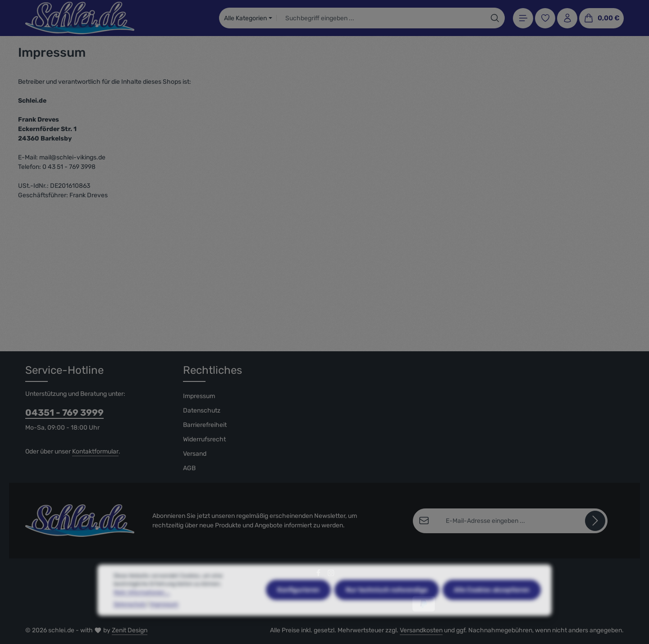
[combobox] (381, 18)
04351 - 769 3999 (64, 413)
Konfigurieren (298, 612)
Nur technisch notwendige (387, 612)
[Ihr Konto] (567, 18)
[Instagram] (331, 575)
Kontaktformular (95, 451)
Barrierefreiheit (205, 425)
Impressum (199, 396)
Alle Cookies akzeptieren (492, 612)
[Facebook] (319, 575)
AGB (189, 468)
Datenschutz (202, 410)
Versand (195, 454)
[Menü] (523, 18)
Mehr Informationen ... (142, 615)
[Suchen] (495, 18)
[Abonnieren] (595, 521)
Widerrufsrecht (204, 439)
